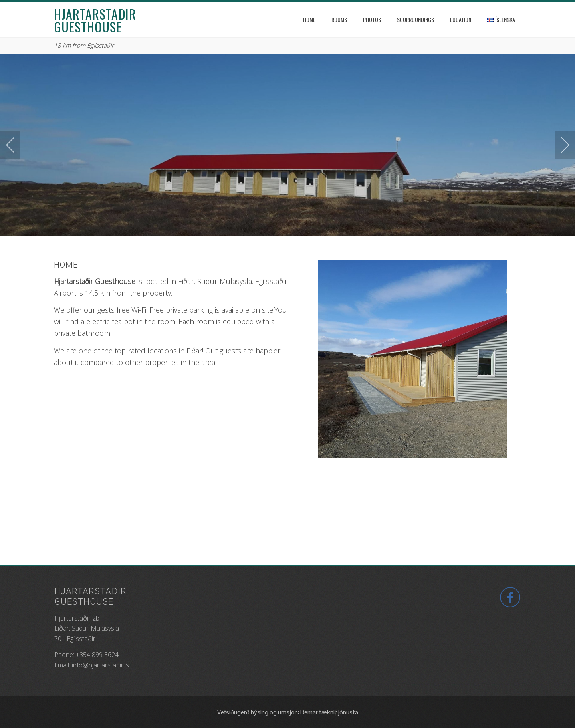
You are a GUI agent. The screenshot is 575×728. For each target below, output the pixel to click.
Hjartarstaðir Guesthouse (95, 20)
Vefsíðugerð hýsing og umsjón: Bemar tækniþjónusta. (288, 712)
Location (461, 19)
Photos (372, 19)
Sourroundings (415, 19)
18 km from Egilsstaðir (84, 45)
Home (309, 19)
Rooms (339, 19)
